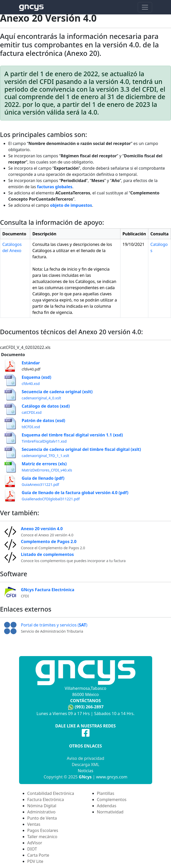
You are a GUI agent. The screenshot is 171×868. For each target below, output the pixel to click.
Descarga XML (86, 764)
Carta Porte (38, 855)
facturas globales (55, 187)
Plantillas (106, 793)
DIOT (32, 849)
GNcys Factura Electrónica (48, 590)
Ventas (34, 824)
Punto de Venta (42, 818)
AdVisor (35, 843)
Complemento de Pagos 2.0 (49, 542)
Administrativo (42, 812)
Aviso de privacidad (86, 758)
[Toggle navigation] (145, 7)
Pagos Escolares (43, 830)
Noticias (85, 771)
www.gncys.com (112, 777)
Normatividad (110, 812)
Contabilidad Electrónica (51, 793)
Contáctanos (85, 701)
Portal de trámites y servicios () (54, 625)
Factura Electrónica (46, 800)
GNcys (85, 777)
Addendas (107, 806)
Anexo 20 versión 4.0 (42, 529)
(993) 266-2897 (89, 707)
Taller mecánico (42, 837)
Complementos (112, 800)
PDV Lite (35, 861)
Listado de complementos (47, 554)
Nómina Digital (42, 806)
